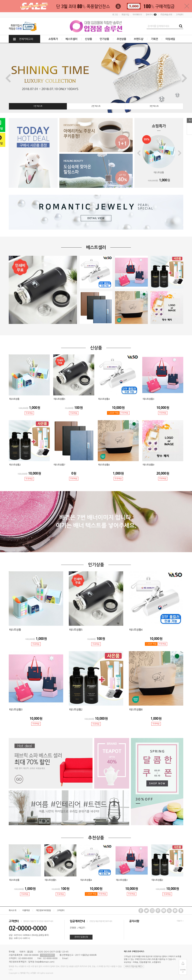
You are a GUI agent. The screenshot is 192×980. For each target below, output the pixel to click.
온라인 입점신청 (81, 937)
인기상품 (104, 39)
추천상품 (121, 39)
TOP (183, 964)
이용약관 (26, 910)
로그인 (115, 15)
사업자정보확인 (47, 955)
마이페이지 (137, 15)
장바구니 (151, 15)
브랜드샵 (138, 39)
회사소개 (12, 910)
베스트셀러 (71, 39)
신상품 (89, 39)
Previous (8, 78)
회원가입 (125, 15)
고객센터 (180, 15)
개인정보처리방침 (43, 910)
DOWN (183, 970)
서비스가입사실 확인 (134, 966)
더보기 (180, 921)
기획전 (154, 39)
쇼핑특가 (53, 39)
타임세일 (170, 39)
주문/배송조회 (166, 15)
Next (184, 78)
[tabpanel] (96, 78)
